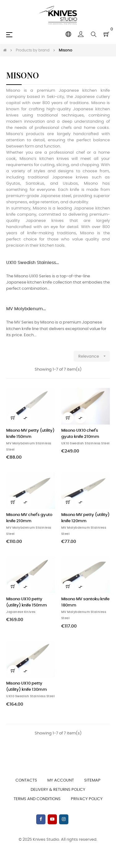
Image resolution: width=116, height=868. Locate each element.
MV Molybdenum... (26, 309)
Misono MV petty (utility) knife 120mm (85, 518)
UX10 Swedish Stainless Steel (86, 443)
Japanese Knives (21, 612)
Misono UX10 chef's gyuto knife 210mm (80, 434)
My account (61, 780)
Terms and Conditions (37, 799)
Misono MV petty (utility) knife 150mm (30, 434)
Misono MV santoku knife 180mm (85, 602)
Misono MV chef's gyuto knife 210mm (29, 518)
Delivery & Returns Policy (58, 790)
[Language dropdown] (68, 34)
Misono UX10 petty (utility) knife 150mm (27, 602)
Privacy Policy (87, 799)
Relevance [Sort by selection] (94, 356)
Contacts (26, 780)
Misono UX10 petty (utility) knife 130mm (27, 687)
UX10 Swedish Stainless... (32, 263)
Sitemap (92, 780)
